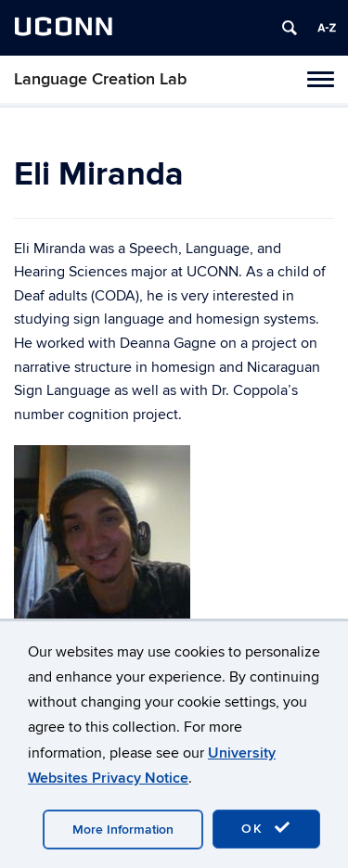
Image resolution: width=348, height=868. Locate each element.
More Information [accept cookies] (123, 830)
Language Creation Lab (100, 79)
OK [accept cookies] (266, 828)
